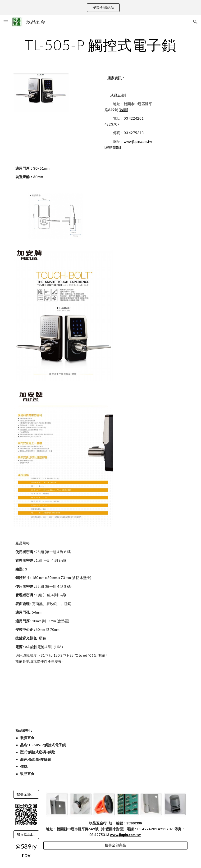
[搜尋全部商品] (26, 794)
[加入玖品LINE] (26, 835)
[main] (100, 45)
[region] (100, 8)
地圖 (123, 110)
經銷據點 (113, 147)
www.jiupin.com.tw (138, 142)
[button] (6, 22)
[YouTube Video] (48, 696)
